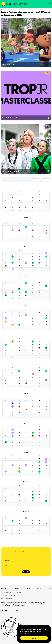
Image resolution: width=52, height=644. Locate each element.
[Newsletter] (13, 610)
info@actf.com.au (8, 599)
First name (7, 556)
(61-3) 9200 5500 (7, 597)
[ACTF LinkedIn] (9, 610)
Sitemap (4, 589)
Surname (7, 561)
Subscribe (26, 572)
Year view (46, 180)
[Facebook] (2, 610)
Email (6, 565)
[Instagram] (6, 610)
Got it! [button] (34, 638)
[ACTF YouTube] (17, 610)
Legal (39, 589)
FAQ (50, 589)
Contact (16, 589)
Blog (28, 589)
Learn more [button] (24, 634)
